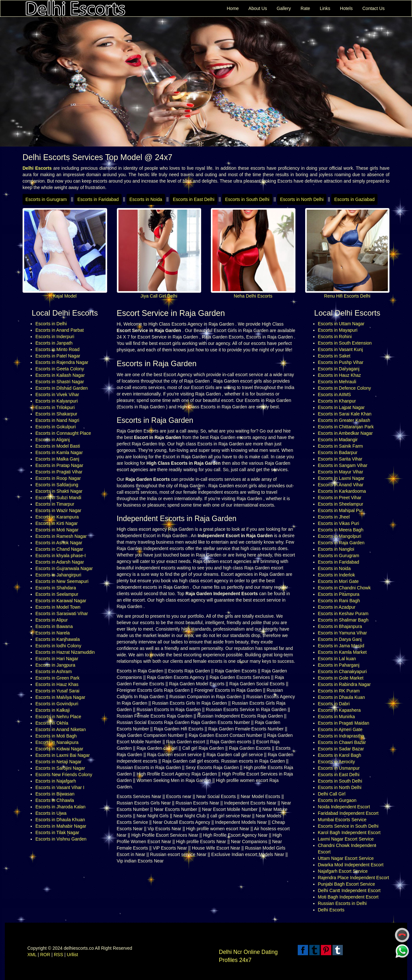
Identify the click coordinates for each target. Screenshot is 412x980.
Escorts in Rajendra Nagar (62, 362)
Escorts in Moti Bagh (56, 736)
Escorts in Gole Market (341, 678)
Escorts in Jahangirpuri (58, 575)
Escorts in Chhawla (55, 800)
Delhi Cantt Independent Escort (349, 890)
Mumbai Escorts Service (342, 820)
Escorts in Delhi (51, 324)
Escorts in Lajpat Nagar (342, 407)
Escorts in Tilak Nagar (57, 833)
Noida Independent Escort (344, 807)
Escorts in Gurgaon (337, 800)
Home (233, 8)
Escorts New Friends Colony (64, 775)
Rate (305, 8)
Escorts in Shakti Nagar (59, 491)
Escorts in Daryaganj (339, 369)
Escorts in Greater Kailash (344, 420)
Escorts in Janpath (54, 343)
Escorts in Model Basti (58, 446)
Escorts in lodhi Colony (58, 646)
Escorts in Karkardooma (342, 491)
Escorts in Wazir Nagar (58, 510)
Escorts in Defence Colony (345, 388)
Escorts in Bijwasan (55, 794)
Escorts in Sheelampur (341, 504)
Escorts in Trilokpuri (55, 407)
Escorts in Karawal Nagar (61, 601)
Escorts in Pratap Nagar (59, 465)
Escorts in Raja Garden (341, 543)
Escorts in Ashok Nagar (59, 543)
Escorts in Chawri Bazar (342, 742)
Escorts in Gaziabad (354, 199)
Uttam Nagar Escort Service (346, 858)
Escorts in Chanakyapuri (342, 671)
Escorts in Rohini (335, 337)
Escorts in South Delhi (247, 199)
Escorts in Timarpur (55, 504)
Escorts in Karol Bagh (340, 755)
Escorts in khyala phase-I (61, 556)
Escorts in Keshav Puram (343, 614)
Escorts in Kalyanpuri (57, 401)
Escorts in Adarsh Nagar (60, 562)
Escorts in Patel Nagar (58, 356)
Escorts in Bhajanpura (340, 626)
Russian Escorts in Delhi (342, 903)
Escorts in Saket (334, 356)
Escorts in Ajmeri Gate (340, 729)
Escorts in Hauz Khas (57, 684)
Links (325, 8)
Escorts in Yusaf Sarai (57, 691)
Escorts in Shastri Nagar (60, 382)
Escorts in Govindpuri (57, 704)
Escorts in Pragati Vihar (59, 472)
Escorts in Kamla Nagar (59, 452)
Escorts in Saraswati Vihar (62, 614)
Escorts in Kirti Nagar (56, 523)
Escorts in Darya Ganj (340, 639)
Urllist (72, 955)
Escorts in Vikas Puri (339, 523)
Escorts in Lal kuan (337, 659)
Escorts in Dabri (334, 704)
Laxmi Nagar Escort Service (346, 839)
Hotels (346, 8)
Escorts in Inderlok (337, 575)
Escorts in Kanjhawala (58, 639)
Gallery (284, 8)
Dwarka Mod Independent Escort (351, 865)
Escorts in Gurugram (46, 199)
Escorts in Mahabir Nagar (61, 826)
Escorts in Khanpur (337, 401)
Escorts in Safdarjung (57, 485)
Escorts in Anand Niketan (61, 729)
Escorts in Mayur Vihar (341, 472)
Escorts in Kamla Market (342, 652)
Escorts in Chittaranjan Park (346, 427)
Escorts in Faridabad (98, 199)
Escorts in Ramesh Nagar (61, 536)
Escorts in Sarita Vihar (340, 459)
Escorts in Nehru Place (58, 717)
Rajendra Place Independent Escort (354, 878)
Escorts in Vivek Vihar (57, 395)
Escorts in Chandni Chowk (344, 588)
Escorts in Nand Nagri (57, 420)
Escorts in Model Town (58, 607)
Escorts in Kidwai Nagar (59, 749)
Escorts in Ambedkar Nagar (345, 433)
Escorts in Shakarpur (56, 414)
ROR (45, 955)
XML (32, 955)
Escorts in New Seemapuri (62, 581)
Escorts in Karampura (57, 517)
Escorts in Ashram (54, 671)
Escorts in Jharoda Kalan (61, 807)
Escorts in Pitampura (339, 594)
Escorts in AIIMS (335, 395)
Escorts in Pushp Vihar (341, 362)
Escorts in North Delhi (302, 199)
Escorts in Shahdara (56, 588)
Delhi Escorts (331, 910)
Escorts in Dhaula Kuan (342, 697)
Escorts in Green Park (57, 678)
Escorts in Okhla (52, 723)
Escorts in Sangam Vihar (343, 465)
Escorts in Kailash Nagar (60, 375)
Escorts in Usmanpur (339, 768)
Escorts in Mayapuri (338, 330)
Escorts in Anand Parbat (60, 330)
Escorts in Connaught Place (63, 433)
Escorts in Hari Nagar (57, 659)
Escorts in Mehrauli (337, 382)
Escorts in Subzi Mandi (58, 498)
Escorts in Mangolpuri (340, 536)
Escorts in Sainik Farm (341, 446)
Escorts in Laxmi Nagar (341, 478)
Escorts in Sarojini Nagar (60, 768)
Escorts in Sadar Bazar (341, 749)
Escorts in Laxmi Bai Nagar (63, 755)
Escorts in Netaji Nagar (58, 762)
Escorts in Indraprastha (341, 736)
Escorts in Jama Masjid (341, 646)
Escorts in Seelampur (57, 594)
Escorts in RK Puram (339, 691)
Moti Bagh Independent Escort (348, 897)
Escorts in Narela (53, 633)
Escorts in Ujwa (51, 813)
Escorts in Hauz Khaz (340, 375)
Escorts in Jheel (334, 517)
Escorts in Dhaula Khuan (60, 820)
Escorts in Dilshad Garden (62, 388)
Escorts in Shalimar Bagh (343, 620)
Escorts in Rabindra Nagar (344, 684)
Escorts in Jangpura (55, 665)
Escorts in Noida (146, 199)
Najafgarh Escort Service (343, 871)
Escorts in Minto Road (57, 349)
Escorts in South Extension (345, 343)
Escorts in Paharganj (339, 665)
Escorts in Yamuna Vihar (343, 633)
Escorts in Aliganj (53, 440)
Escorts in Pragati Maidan (344, 723)
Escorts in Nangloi (336, 549)
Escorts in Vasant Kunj (341, 349)
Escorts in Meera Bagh (341, 530)
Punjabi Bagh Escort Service (346, 884)
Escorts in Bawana (54, 626)
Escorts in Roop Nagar (58, 478)
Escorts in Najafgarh (56, 781)
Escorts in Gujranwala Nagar (64, 568)
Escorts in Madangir (338, 440)
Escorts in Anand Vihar (341, 485)
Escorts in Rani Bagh (339, 601)
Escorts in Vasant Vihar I (60, 787)
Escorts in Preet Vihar (340, 498)
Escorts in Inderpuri (55, 337)
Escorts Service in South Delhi (348, 826)
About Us (258, 8)
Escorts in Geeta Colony (60, 369)
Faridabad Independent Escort (348, 813)
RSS (58, 955)
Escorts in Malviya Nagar (60, 697)
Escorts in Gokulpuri (56, 427)
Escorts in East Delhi (194, 199)
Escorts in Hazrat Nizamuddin (65, 652)
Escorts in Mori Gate (338, 581)
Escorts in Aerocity (337, 762)
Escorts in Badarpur (338, 452)
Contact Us (374, 8)
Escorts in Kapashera (339, 710)
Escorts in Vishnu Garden (61, 839)
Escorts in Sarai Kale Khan (345, 414)
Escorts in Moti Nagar (57, 530)
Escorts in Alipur (51, 620)
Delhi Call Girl (332, 794)
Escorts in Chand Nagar (59, 549)
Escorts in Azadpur (337, 607)
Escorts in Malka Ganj (57, 459)
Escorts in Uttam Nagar (341, 324)
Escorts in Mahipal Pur (341, 510)
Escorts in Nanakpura (57, 742)
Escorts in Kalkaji (53, 710)
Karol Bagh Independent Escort (349, 833)
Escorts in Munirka (337, 717)
